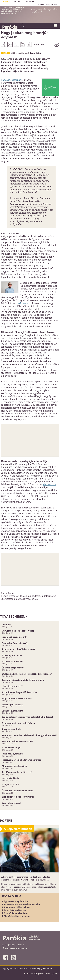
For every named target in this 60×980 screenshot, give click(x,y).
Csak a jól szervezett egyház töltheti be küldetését (27, 717)
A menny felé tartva (12, 655)
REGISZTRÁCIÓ (52, 5)
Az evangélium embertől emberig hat (22, 904)
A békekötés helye (11, 748)
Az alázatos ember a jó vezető (17, 772)
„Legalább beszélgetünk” (15, 637)
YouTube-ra (22, 303)
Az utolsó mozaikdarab (15, 910)
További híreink (14, 616)
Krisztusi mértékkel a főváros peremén (22, 760)
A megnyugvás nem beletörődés (18, 723)
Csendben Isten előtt (12, 711)
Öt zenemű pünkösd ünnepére (17, 791)
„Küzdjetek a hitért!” (12, 686)
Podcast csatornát (11, 80)
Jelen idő (6, 625)
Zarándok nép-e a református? (17, 741)
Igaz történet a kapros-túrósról (18, 797)
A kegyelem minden (12, 729)
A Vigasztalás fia (10, 784)
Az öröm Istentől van (13, 662)
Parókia (10, 27)
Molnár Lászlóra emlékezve (17, 916)
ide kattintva (49, 484)
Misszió (7, 53)
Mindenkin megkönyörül (15, 766)
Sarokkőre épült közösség (15, 643)
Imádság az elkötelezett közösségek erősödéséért (27, 674)
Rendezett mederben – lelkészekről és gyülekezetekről (29, 735)
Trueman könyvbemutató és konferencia (23, 680)
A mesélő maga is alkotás (16, 913)
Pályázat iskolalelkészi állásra (17, 698)
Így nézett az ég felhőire (16, 901)
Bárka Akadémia (10, 778)
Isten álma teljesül (11, 803)
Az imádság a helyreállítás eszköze (20, 692)
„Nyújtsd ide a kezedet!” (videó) (18, 631)
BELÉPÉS (41, 5)
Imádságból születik (12, 705)
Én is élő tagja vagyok (13, 668)
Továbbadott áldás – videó (17, 907)
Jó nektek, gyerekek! (12, 754)
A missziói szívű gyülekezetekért (18, 649)
